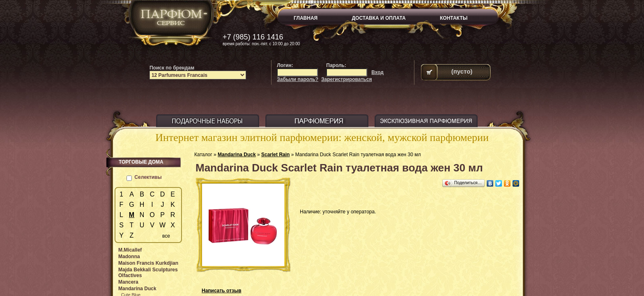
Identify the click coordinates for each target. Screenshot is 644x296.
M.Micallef (130, 250)
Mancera (128, 282)
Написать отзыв (222, 291)
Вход (377, 72)
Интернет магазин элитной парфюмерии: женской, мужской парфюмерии (322, 138)
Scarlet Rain (275, 155)
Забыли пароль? (298, 79)
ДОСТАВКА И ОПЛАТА (379, 18)
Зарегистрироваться (346, 79)
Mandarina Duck (237, 155)
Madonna (129, 257)
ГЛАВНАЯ (306, 18)
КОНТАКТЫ (454, 18)
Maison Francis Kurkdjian (148, 263)
